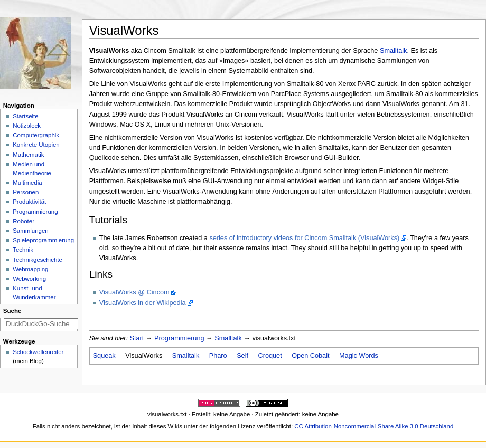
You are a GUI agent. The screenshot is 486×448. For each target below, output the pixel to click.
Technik (23, 250)
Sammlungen (30, 231)
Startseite (25, 116)
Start (137, 338)
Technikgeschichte (38, 260)
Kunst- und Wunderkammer (34, 293)
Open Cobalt (310, 356)
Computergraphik (36, 135)
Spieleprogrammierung (43, 240)
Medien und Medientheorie (32, 169)
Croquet (270, 356)
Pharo (218, 356)
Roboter (24, 221)
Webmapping (30, 269)
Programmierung (179, 338)
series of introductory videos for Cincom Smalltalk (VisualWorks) (304, 238)
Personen (26, 192)
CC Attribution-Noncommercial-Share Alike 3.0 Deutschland (374, 426)
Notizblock (27, 126)
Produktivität (29, 202)
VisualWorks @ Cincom (134, 292)
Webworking (29, 279)
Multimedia (27, 183)
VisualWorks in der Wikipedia (143, 303)
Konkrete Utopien (36, 145)
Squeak (104, 356)
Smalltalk (393, 51)
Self (242, 356)
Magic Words (359, 356)
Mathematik (28, 155)
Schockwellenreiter (38, 352)
